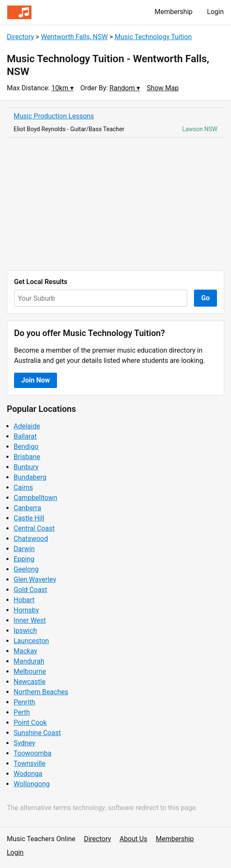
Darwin (24, 549)
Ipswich (25, 631)
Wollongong (32, 784)
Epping (24, 559)
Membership (173, 12)
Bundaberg (30, 477)
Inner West (30, 620)
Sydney (24, 743)
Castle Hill (29, 518)
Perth (22, 712)
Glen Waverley (35, 579)
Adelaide (27, 426)
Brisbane (27, 457)
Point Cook (30, 723)
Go (205, 298)
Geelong (26, 569)
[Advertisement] (115, 204)
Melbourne (30, 671)
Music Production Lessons (54, 116)
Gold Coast (30, 590)
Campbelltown (35, 498)
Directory (20, 37)
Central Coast (34, 528)
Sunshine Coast (37, 733)
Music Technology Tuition (153, 37)
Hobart (24, 600)
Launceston (31, 641)
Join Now (36, 380)
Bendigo (26, 447)
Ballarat (25, 436)
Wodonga (28, 774)
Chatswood (31, 539)
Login (215, 12)
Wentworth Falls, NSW (74, 37)
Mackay (25, 651)
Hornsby (26, 610)
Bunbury (26, 467)
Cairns (23, 487)
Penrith (24, 702)
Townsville (30, 763)
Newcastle (30, 682)
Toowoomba (33, 753)
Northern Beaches (41, 692)
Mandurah (29, 661)
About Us (133, 839)
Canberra (27, 508)
